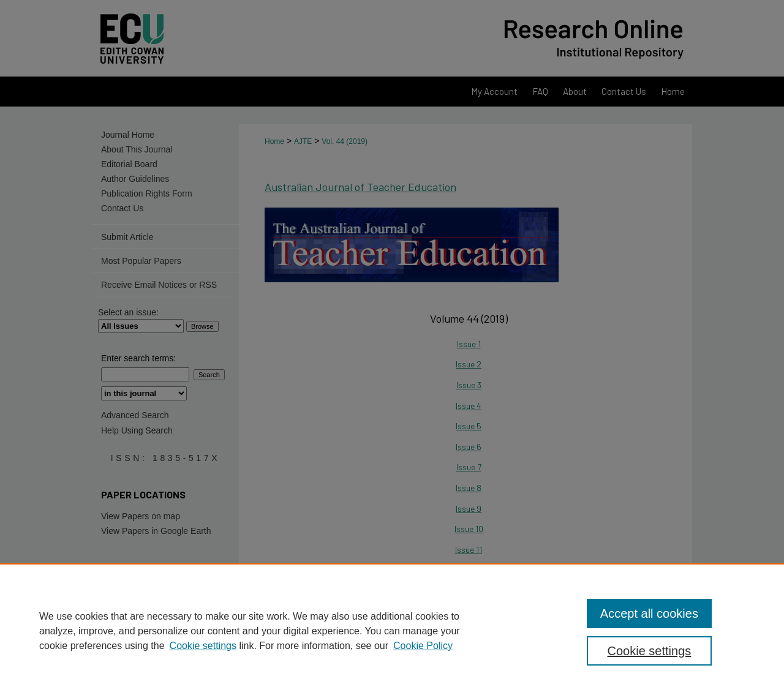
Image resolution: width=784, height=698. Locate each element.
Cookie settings (203, 646)
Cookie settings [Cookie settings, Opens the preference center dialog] (650, 651)
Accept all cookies (649, 614)
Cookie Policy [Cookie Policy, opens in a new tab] (423, 646)
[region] (392, 631)
